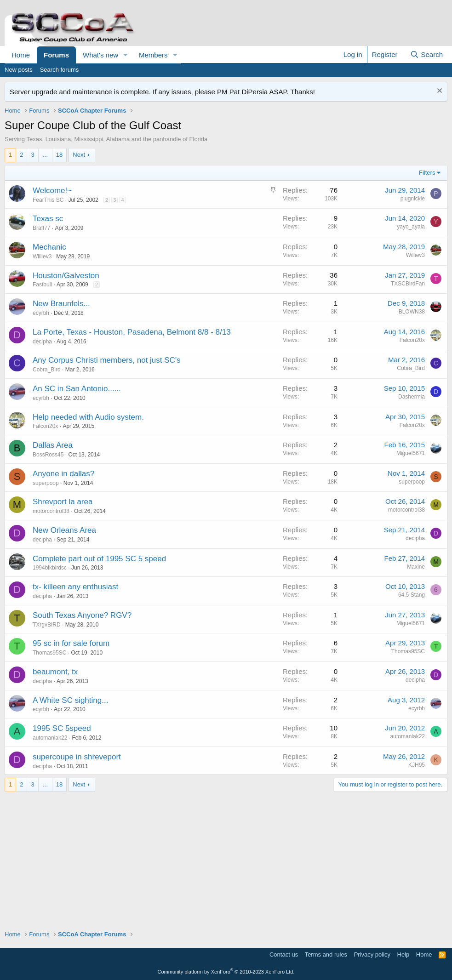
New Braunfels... (61, 304)
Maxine (416, 567)
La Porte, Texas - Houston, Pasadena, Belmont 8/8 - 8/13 (132, 332)
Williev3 (42, 256)
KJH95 (417, 765)
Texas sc (48, 219)
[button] (126, 55)
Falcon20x (412, 340)
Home (21, 55)
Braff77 (41, 228)
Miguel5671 (411, 453)
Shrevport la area (63, 502)
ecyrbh (41, 313)
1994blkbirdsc (50, 568)
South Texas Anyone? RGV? (82, 615)
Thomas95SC (49, 653)
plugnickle (413, 199)
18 (59, 155)
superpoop (46, 483)
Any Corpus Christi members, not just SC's (107, 360)
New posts (19, 70)
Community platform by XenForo (226, 972)
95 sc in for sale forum (71, 643)
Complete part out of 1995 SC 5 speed (99, 559)
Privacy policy (372, 954)
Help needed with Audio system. (88, 417)
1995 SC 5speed (62, 728)
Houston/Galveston (66, 276)
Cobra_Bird (47, 370)
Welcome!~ (52, 191)
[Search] (426, 54)
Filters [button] (427, 173)
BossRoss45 (48, 455)
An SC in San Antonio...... (77, 389)
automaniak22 (50, 738)
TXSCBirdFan (408, 284)
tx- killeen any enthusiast (75, 587)
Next (79, 155)
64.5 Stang (412, 595)
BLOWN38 (412, 312)
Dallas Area (53, 445)
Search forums (60, 70)
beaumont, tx (55, 672)
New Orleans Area (64, 530)
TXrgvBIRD (47, 625)
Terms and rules (326, 954)
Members (153, 55)
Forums (56, 55)
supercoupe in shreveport (77, 757)
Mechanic (49, 247)
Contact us (284, 954)
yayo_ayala (411, 227)
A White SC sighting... (70, 700)
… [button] (45, 155)
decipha (42, 342)
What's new (100, 55)
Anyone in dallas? (63, 474)
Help (403, 954)
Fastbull (42, 285)
